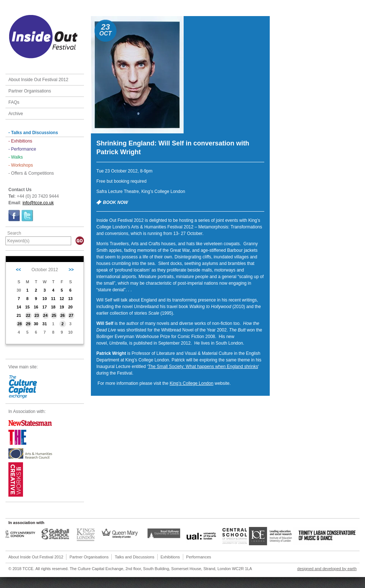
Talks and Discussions (134, 557)
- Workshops (21, 165)
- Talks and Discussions (33, 133)
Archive (16, 114)
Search (14, 233)
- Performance (22, 149)
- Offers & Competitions (31, 173)
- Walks (16, 157)
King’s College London (192, 383)
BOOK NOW (116, 202)
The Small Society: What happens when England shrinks (203, 367)
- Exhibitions (20, 141)
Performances (199, 557)
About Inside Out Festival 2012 (38, 80)
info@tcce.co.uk (38, 203)
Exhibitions (170, 557)
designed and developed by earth (327, 569)
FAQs (14, 102)
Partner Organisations (30, 91)
